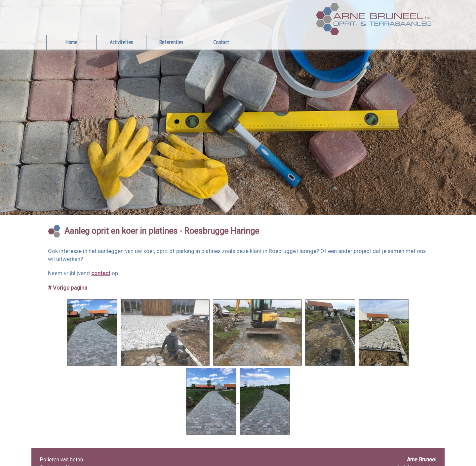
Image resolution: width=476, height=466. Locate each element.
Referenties (171, 42)
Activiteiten (121, 42)
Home (71, 42)
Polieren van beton (61, 460)
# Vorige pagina (68, 288)
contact (101, 273)
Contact (221, 42)
